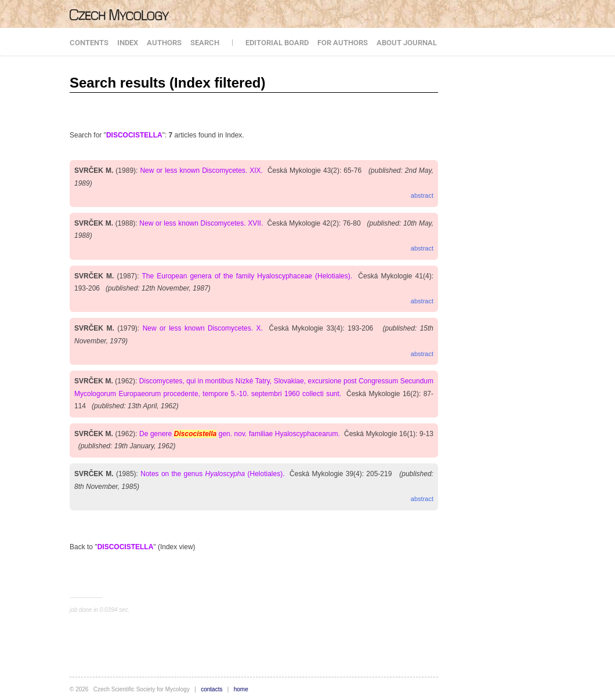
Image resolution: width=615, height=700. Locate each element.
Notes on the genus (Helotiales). (212, 474)
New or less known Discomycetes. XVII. (201, 223)
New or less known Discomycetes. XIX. (201, 171)
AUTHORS (164, 43)
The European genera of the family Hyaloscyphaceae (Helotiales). (247, 276)
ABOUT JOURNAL (407, 43)
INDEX (128, 43)
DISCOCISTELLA (134, 135)
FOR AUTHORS (343, 43)
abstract (422, 195)
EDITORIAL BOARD (277, 43)
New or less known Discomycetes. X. (203, 328)
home (241, 689)
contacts (211, 689)
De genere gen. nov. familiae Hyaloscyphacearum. (240, 434)
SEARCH (205, 43)
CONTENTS (89, 43)
